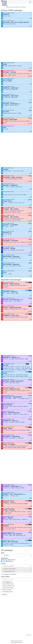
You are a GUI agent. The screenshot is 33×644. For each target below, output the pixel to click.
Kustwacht (10, 561)
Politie (3, 561)
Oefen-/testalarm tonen (7, 584)
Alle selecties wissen (7, 592)
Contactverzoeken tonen (8, 586)
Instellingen (23, 7)
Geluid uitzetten (6, 590)
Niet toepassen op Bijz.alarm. (9, 574)
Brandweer (5, 560)
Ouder (28, 635)
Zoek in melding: (5, 577)
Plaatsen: (4, 564)
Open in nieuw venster (7, 588)
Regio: (3, 553)
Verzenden (5, 595)
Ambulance (12, 560)
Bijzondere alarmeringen (13, 7)
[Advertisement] (16, 45)
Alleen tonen (7, 582)
